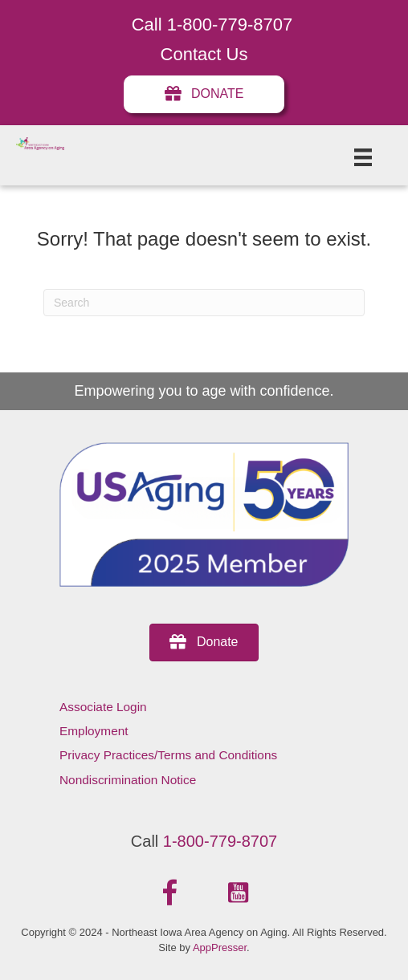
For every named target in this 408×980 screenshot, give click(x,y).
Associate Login (103, 707)
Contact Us (204, 54)
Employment (94, 731)
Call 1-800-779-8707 (212, 24)
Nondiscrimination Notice (128, 780)
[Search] (204, 303)
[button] (170, 893)
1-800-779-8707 (220, 841)
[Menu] (363, 157)
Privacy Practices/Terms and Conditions (168, 755)
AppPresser (220, 947)
